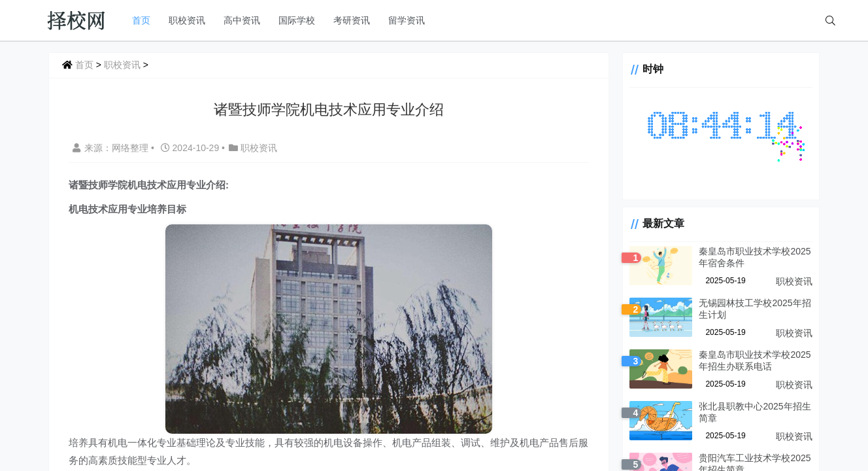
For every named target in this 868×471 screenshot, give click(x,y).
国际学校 (297, 20)
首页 (141, 20)
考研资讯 (352, 20)
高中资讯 (242, 20)
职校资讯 (187, 20)
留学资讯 (407, 20)
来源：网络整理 (110, 148)
